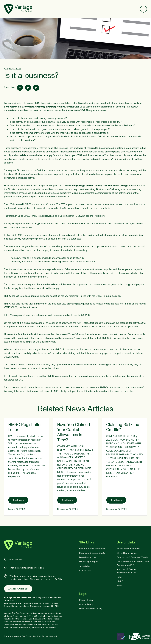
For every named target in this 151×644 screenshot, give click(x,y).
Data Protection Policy (91, 609)
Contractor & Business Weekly (132, 557)
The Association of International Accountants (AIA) (133, 563)
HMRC (120, 581)
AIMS (119, 586)
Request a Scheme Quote (92, 553)
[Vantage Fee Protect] (18, 9)
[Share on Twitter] (28, 88)
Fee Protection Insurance (92, 549)
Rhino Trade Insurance (128, 549)
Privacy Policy (86, 600)
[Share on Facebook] (20, 88)
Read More (18, 500)
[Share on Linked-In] (36, 88)
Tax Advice (85, 566)
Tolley (120, 577)
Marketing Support (89, 562)
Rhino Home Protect (127, 553)
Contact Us (85, 570)
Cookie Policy (86, 604)
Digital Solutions (88, 557)
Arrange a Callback (18, 589)
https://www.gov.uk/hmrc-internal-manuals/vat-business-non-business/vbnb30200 (47, 315)
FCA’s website (49, 628)
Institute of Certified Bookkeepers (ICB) (127, 571)
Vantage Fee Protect (23, 636)
